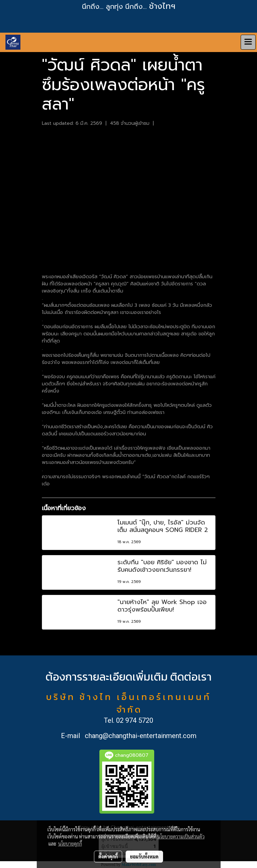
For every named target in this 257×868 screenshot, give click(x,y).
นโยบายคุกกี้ (70, 844)
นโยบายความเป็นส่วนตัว (181, 836)
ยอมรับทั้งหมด (144, 856)
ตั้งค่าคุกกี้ (108, 856)
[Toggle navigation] (248, 42)
